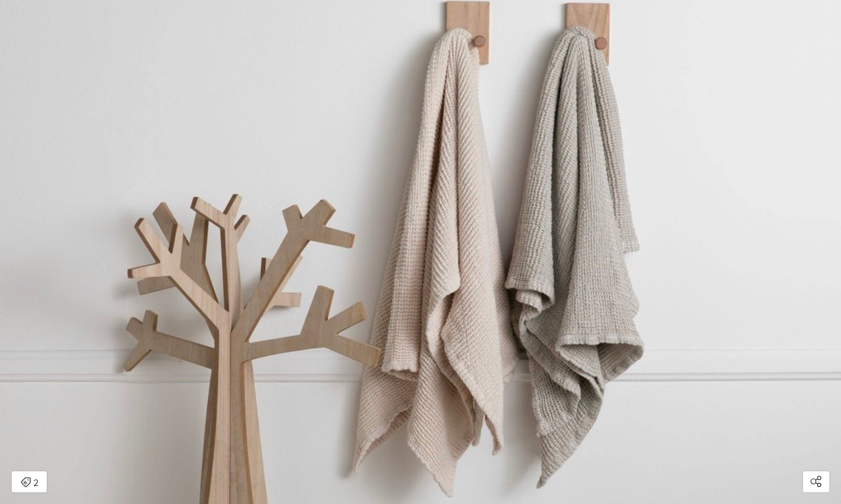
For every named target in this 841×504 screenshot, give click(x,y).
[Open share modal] (816, 482)
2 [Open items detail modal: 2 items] (29, 483)
